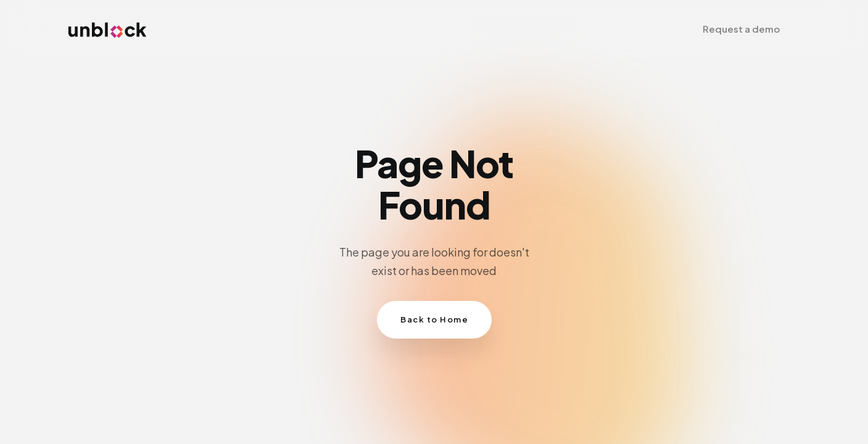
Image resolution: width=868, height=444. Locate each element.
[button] (741, 29)
